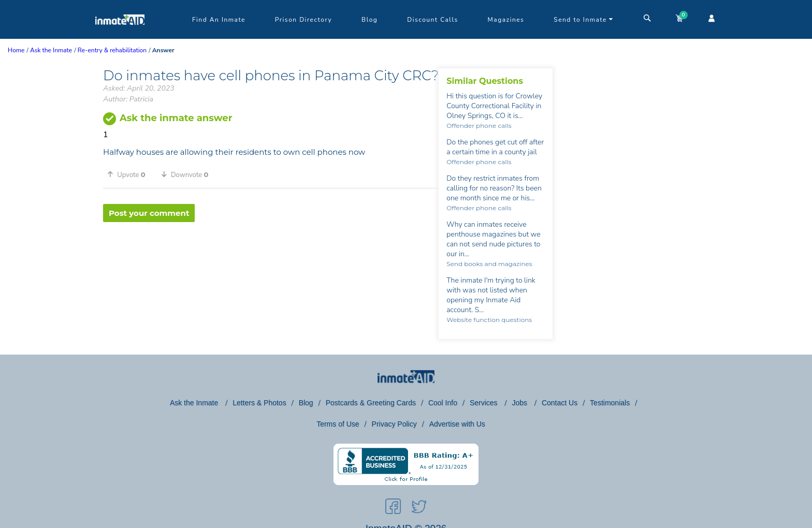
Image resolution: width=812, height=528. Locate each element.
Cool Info (443, 403)
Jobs (520, 403)
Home (16, 50)
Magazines (506, 20)
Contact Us (560, 403)
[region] (271, 256)
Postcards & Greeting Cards (371, 403)
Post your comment (149, 213)
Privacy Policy (394, 424)
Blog (369, 20)
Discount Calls (432, 20)
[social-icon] (393, 508)
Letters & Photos (259, 403)
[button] (130, 174)
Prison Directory (303, 20)
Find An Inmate (219, 20)
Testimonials (610, 403)
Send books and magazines (489, 264)
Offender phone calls (479, 126)
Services (485, 403)
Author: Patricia (128, 99)
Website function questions (489, 320)
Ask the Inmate (195, 403)
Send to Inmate (584, 20)
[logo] (120, 36)
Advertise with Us (457, 424)
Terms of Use (338, 424)
